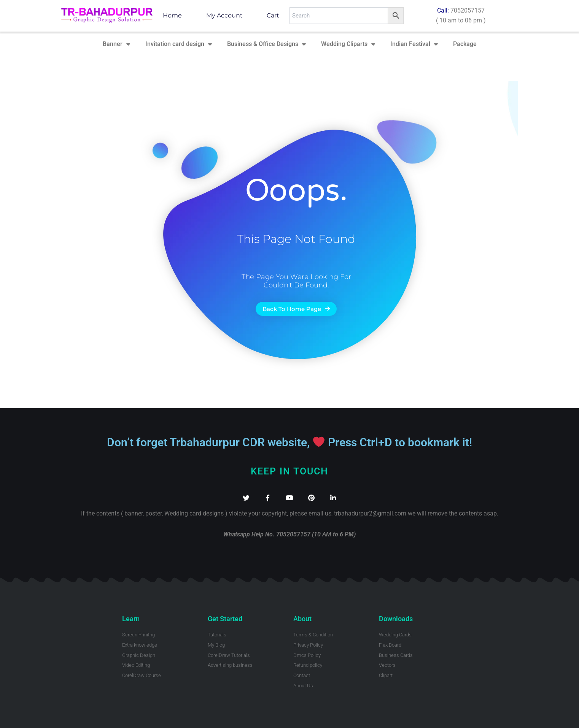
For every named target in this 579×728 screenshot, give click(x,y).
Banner (116, 44)
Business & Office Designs (266, 44)
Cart (273, 15)
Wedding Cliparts (348, 44)
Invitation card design (179, 44)
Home (172, 15)
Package (465, 44)
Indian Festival (414, 44)
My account (224, 15)
